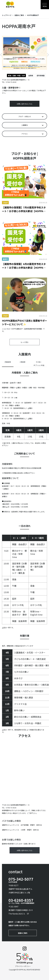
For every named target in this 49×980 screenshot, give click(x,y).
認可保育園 (41, 75)
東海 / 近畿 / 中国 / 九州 (16, 75)
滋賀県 (31, 75)
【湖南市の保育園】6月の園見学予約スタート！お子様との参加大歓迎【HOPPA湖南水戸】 (24, 266)
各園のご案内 (19, 15)
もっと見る (25, 342)
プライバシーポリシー (23, 966)
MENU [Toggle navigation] (45, 6)
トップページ (7, 15)
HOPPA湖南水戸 (33, 15)
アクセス (24, 134)
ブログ (5, 203)
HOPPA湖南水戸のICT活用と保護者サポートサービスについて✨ (24, 322)
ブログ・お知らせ (25, 116)
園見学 (5, 259)
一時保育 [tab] (22, 362)
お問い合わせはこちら (25, 104)
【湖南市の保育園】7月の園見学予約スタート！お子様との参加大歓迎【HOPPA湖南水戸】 (24, 209)
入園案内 (25, 125)
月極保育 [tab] (8, 362)
